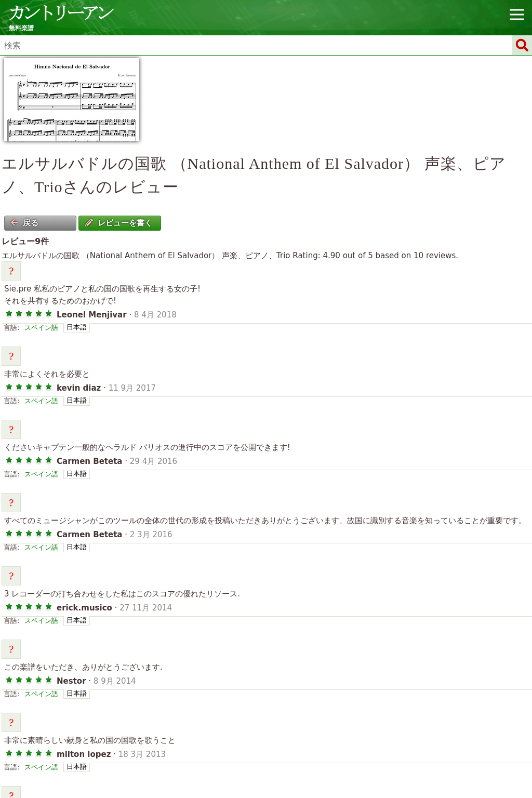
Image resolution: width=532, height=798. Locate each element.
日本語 (77, 327)
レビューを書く (119, 223)
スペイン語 (41, 328)
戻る (24, 223)
